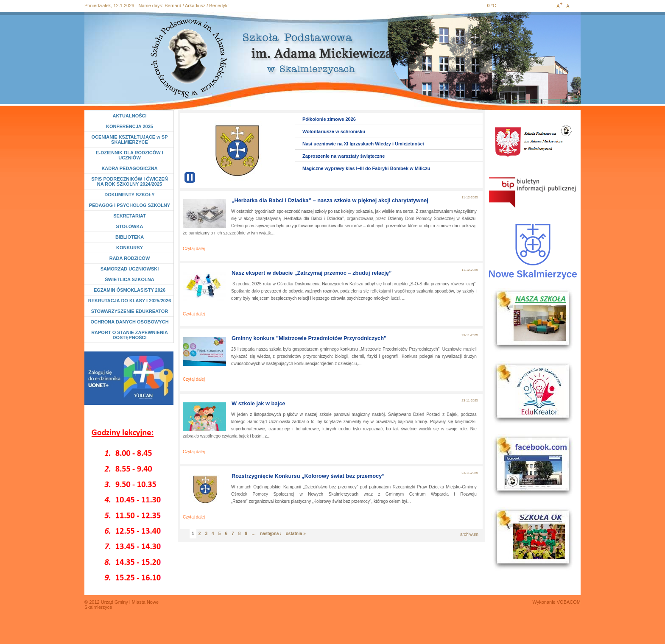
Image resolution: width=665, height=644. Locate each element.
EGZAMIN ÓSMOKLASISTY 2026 (130, 290)
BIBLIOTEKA (130, 237)
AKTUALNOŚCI (129, 116)
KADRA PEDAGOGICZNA (129, 168)
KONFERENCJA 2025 (130, 126)
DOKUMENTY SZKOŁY (129, 195)
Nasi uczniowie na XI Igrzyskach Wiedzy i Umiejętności (363, 144)
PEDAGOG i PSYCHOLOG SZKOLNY (130, 205)
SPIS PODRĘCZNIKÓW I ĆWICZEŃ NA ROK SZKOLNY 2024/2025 (129, 181)
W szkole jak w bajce (258, 403)
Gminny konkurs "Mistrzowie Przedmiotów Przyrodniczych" (309, 338)
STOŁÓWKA (130, 226)
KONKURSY (131, 248)
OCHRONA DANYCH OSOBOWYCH (129, 322)
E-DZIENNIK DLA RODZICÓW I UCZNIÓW (129, 155)
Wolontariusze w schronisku (334, 131)
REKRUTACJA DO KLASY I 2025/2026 (130, 301)
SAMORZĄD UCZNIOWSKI (130, 269)
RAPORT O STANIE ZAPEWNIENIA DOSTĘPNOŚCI (130, 335)
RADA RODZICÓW (130, 258)
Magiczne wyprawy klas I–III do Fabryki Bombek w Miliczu (366, 168)
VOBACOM (569, 602)
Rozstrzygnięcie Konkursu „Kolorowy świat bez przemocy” (308, 476)
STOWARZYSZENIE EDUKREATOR (130, 311)
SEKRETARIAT (130, 216)
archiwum (469, 534)
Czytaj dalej (194, 249)
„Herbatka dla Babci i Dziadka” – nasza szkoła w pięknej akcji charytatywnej (330, 200)
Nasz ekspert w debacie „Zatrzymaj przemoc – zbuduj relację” (312, 273)
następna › (271, 534)
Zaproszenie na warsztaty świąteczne (344, 156)
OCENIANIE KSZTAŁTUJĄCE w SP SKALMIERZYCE (129, 139)
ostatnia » (296, 534)
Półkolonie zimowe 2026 (329, 119)
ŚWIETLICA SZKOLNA (129, 279)
